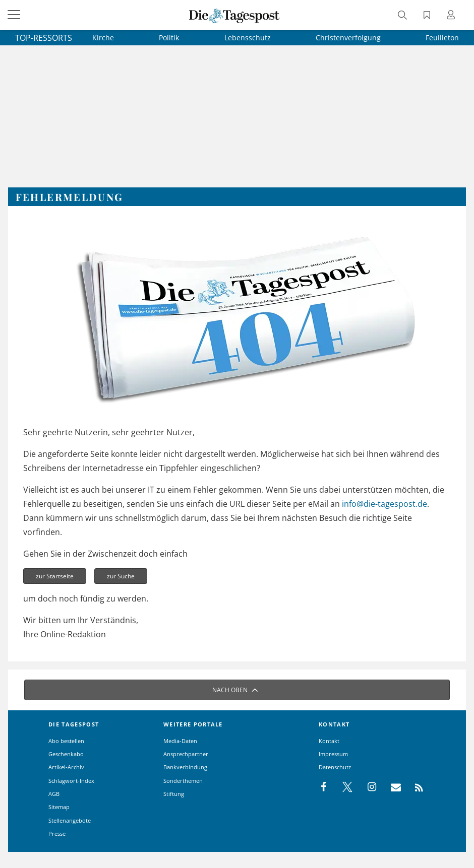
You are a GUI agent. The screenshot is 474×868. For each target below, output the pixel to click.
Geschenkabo (66, 754)
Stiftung (174, 794)
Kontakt (329, 741)
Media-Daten (180, 741)
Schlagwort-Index (71, 781)
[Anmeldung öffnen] (452, 16)
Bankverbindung (185, 767)
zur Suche (121, 576)
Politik (169, 38)
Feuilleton (442, 38)
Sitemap (59, 807)
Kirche (103, 38)
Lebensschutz (248, 38)
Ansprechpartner (186, 754)
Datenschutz (335, 767)
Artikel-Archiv (66, 767)
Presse (57, 833)
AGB (54, 794)
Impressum (333, 754)
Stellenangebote (70, 820)
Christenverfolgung (348, 38)
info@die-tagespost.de (384, 504)
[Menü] (15, 15)
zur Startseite (55, 576)
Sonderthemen (183, 781)
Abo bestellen (66, 741)
